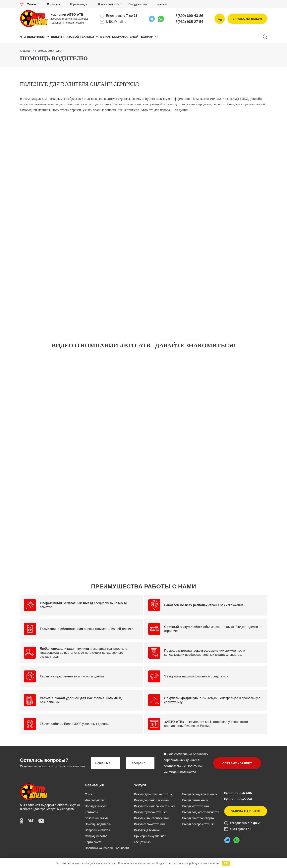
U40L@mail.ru (116, 22)
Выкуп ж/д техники (147, 830)
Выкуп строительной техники (154, 794)
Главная (26, 51)
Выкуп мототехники (196, 806)
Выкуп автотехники (195, 800)
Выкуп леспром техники (199, 824)
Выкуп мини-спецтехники (151, 818)
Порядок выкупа (79, 4)
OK (226, 863)
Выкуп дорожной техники (151, 800)
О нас (89, 794)
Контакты (162, 4)
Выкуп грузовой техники (150, 812)
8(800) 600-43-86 (189, 16)
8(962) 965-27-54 (189, 22)
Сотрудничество (138, 4)
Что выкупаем (32, 37)
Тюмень (29, 4)
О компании (54, 4)
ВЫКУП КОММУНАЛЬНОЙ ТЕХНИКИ (127, 37)
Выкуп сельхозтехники (149, 824)
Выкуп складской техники (200, 794)
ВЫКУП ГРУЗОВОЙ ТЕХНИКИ (73, 37)
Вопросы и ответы (97, 830)
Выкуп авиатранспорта (198, 818)
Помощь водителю (108, 4)
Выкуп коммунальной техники (155, 806)
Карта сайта (93, 842)
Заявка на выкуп (247, 19)
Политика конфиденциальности (107, 848)
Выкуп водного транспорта (201, 812)
